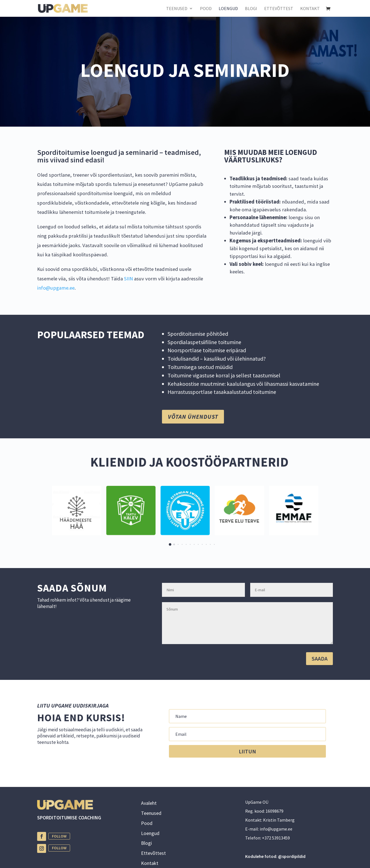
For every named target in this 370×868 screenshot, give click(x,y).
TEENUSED (177, 9)
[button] (170, 544)
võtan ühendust (193, 417)
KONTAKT (310, 9)
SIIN (129, 279)
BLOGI (251, 9)
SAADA (320, 658)
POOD (206, 9)
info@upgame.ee (56, 288)
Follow (59, 836)
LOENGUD (228, 9)
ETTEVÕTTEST (279, 9)
